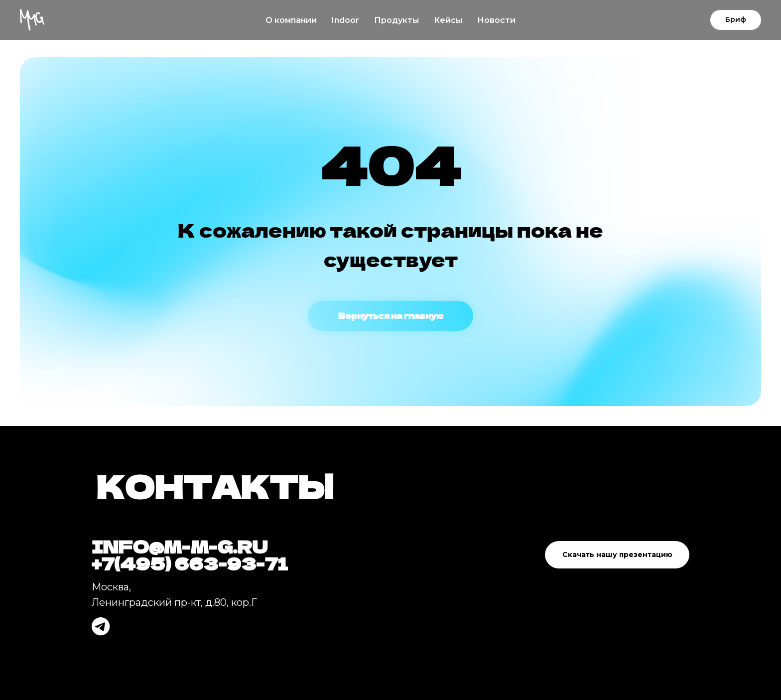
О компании (291, 20)
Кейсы (448, 20)
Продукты (396, 20)
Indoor (345, 20)
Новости (496, 20)
